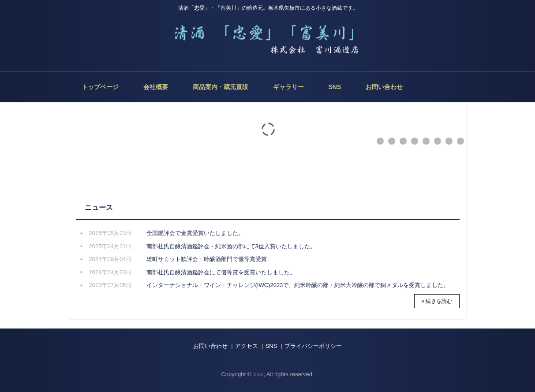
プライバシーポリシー (313, 346)
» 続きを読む (437, 301)
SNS (335, 87)
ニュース (99, 207)
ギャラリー (288, 87)
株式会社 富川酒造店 (267, 42)
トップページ (100, 87)
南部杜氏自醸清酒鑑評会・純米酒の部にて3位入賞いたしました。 (231, 246)
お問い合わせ (384, 87)
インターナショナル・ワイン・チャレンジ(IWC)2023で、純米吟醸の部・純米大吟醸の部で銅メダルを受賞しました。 (298, 285)
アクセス (247, 346)
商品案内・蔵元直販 (221, 87)
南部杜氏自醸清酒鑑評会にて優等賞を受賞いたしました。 (221, 272)
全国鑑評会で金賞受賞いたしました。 (195, 233)
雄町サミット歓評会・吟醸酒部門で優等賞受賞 (207, 259)
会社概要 (156, 87)
